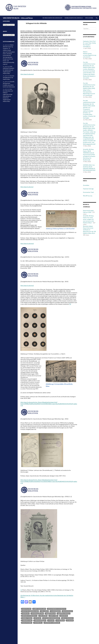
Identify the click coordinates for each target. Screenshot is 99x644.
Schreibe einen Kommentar (50, 49)
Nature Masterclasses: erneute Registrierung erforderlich (90, 54)
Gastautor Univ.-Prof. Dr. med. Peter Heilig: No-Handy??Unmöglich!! (89, 44)
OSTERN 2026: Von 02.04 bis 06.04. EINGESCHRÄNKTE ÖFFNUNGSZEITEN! (89, 168)
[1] (21, 590)
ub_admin (36, 49)
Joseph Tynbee (54, 616)
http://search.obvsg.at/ (27, 74)
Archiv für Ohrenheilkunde (30, 611)
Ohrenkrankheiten (40, 620)
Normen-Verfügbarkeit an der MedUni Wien (9, 78)
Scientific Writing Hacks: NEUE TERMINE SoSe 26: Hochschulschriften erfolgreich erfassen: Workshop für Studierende (89, 155)
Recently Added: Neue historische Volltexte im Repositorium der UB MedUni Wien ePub (89, 230)
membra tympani (27, 618)
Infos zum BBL (89, 18)
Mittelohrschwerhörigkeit (51, 618)
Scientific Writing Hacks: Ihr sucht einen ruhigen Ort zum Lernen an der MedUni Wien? (89, 219)
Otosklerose (60, 620)
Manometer (64, 616)
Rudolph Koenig (27, 623)
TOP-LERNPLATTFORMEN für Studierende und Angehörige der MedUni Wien (9, 70)
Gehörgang (26, 613)
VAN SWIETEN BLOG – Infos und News (18, 18)
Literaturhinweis (38, 31)
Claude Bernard (55, 611)
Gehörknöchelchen (37, 613)
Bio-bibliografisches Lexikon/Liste (52, 18)
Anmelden (86, 185)
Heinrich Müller (50, 613)
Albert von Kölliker (39, 609)
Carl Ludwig (44, 611)
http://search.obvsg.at (27, 187)
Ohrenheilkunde (27, 620)
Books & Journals (26, 31)
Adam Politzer (26, 609)
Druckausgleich (67, 611)
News (50, 33)
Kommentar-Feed (88, 192)
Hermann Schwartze (64, 613)
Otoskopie (70, 620)
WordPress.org (88, 196)
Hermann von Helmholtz (29, 616)
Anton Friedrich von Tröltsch (57, 609)
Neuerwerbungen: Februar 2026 (89, 211)
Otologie (51, 620)
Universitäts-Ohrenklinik (52, 623)
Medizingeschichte (50, 31)
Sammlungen (61, 33)
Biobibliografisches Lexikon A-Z (74, 18)
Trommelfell (38, 623)
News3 (54, 33)
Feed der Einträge (88, 189)
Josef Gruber (43, 616)
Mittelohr (37, 618)
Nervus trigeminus (68, 618)
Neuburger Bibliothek (41, 33)
